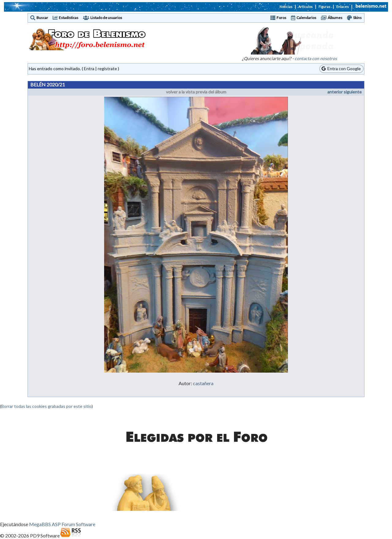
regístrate (107, 68)
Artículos (305, 7)
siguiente (353, 92)
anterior (335, 92)
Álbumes (335, 18)
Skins (357, 18)
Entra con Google (341, 68)
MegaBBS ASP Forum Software (62, 524)
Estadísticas (69, 18)
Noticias (286, 7)
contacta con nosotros (316, 58)
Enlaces (343, 7)
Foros (281, 18)
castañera (203, 383)
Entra (89, 68)
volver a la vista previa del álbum (196, 92)
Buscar (42, 18)
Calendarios (306, 18)
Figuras (324, 7)
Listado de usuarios (106, 18)
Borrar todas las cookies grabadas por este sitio (46, 406)
